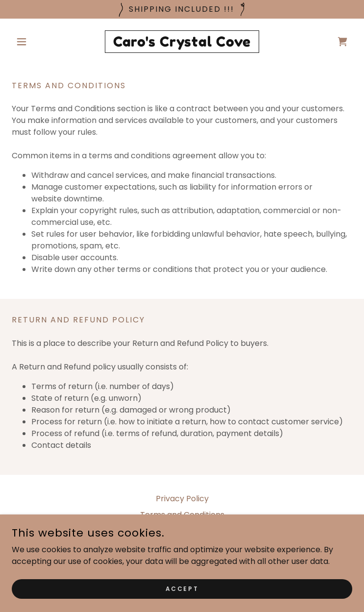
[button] (37, 42)
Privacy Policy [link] (182, 499)
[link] (182, 42)
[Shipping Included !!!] (182, 9)
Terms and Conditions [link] (182, 515)
